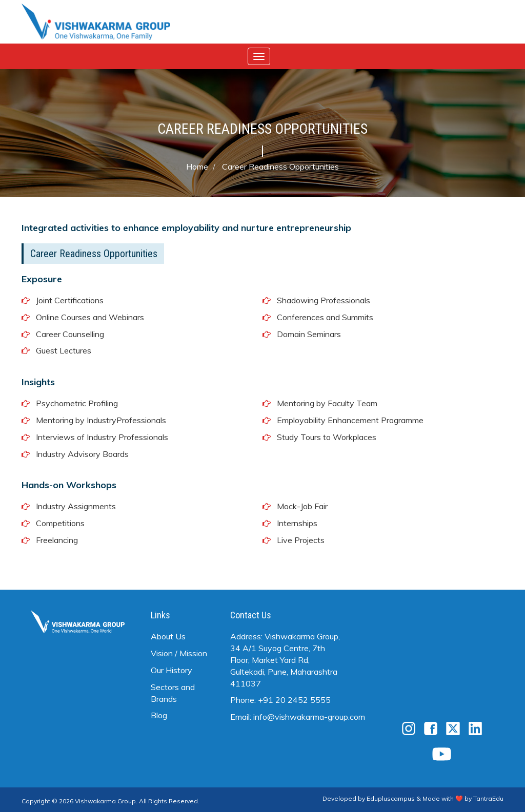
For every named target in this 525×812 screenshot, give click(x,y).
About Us (168, 636)
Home (197, 166)
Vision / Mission (179, 653)
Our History (171, 670)
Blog (159, 715)
